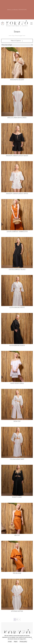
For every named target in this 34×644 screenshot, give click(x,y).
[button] (31, 23)
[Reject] (32, 639)
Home (10, 36)
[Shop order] (17, 45)
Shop (13, 36)
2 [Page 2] (17, 619)
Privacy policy (23, 642)
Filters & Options (16, 41)
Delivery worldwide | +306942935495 (17, 10)
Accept (10, 642)
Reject (16, 642)
